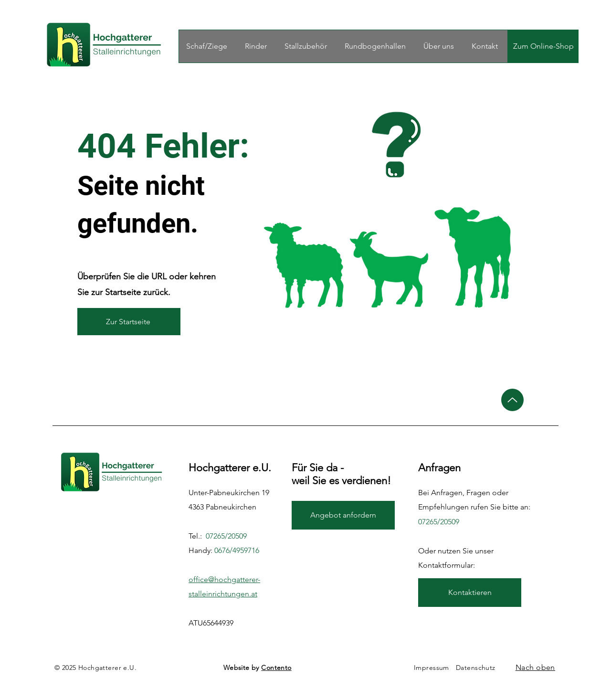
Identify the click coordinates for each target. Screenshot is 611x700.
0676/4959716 (237, 550)
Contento (276, 668)
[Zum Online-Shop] (543, 46)
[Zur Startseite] (129, 322)
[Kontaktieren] (470, 593)
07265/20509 (226, 536)
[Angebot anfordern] (343, 515)
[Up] (512, 400)
